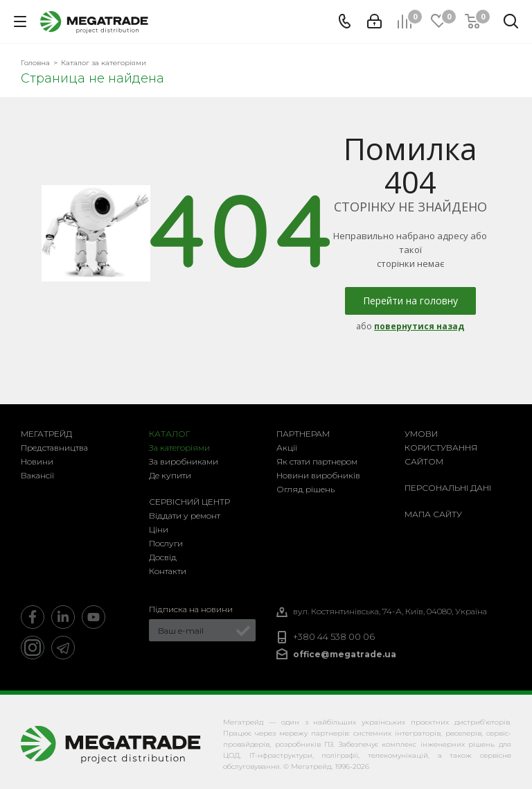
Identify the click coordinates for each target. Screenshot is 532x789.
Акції (287, 448)
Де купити (170, 475)
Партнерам (303, 434)
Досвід (163, 557)
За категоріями (179, 448)
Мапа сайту (433, 514)
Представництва (54, 448)
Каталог (170, 434)
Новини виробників (318, 475)
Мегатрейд (46, 434)
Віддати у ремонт (185, 515)
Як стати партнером (317, 461)
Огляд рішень (305, 489)
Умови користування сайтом (441, 448)
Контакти (168, 571)
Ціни (159, 529)
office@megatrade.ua (345, 654)
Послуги (166, 543)
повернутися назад (419, 326)
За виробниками (184, 461)
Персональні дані (448, 488)
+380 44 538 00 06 (334, 637)
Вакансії (37, 475)
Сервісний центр (189, 502)
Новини (37, 461)
